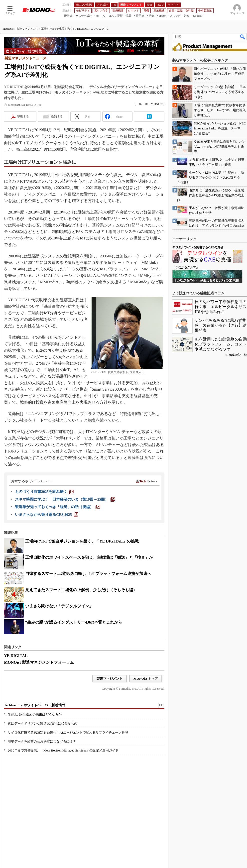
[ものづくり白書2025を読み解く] (44, 492)
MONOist (8, 29)
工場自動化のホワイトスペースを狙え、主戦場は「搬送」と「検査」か (89, 557)
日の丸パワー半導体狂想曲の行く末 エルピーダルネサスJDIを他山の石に (221, 307)
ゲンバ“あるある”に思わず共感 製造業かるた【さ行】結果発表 (221, 325)
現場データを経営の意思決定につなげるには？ (42, 741)
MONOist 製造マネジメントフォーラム (39, 662)
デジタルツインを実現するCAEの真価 (198, 247)
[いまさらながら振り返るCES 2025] (47, 515)
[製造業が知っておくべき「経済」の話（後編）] (58, 507)
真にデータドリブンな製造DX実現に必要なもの (43, 723)
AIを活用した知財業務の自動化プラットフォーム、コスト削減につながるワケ (221, 344)
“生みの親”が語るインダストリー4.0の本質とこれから (74, 622)
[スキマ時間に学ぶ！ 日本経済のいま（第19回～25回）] (65, 499)
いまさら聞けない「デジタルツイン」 (59, 606)
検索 (243, 37)
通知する (57, 116)
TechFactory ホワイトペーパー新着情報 (35, 705)
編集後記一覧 (238, 355)
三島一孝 (142, 104)
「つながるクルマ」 (186, 267)
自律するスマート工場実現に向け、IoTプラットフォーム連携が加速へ (88, 574)
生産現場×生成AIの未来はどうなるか (35, 714)
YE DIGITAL (16, 656)
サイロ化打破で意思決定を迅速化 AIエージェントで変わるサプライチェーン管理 (68, 732)
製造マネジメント (27, 29)
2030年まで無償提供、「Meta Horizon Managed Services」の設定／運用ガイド (63, 750)
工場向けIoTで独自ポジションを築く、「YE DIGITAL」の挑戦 (82, 541)
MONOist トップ (146, 679)
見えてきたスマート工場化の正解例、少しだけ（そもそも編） (81, 590)
